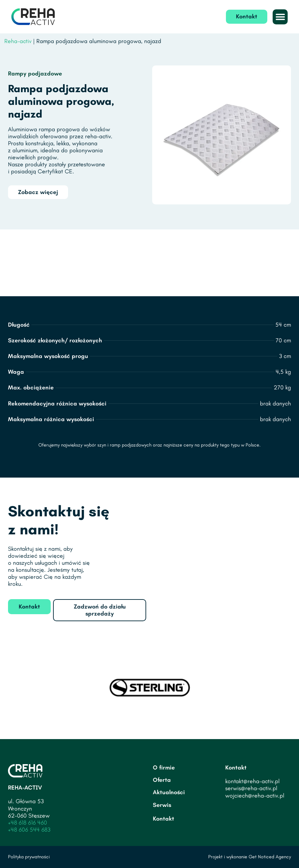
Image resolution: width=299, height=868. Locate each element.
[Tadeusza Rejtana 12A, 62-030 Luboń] (222, 554)
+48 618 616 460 (28, 823)
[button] (280, 17)
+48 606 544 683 (29, 830)
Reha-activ (18, 41)
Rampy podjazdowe (35, 73)
